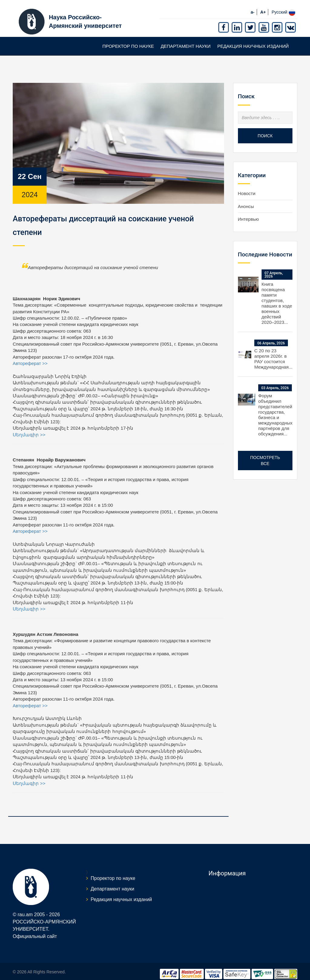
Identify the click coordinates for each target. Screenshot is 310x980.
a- (252, 6)
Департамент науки (186, 40)
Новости (247, 188)
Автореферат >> (30, 358)
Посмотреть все (265, 455)
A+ (263, 6)
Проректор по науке (128, 40)
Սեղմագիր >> (29, 429)
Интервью (249, 213)
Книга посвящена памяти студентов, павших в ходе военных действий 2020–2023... (277, 297)
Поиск (265, 130)
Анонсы (246, 201)
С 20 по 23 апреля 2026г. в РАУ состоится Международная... (273, 353)
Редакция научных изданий (253, 40)
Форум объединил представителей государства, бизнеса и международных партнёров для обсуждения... (275, 409)
